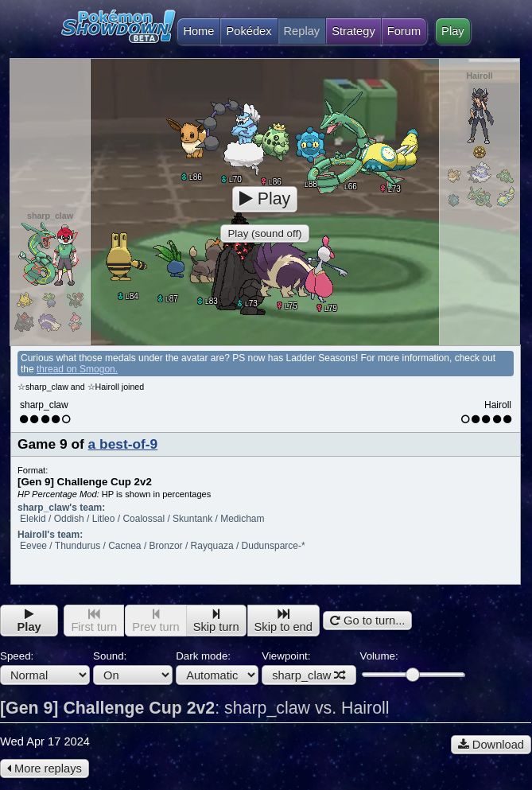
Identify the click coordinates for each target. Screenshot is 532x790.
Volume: (412, 665)
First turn (94, 621)
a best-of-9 (123, 444)
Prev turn (155, 621)
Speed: (45, 667)
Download (491, 745)
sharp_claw (309, 675)
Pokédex (249, 31)
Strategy (353, 31)
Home (195, 31)
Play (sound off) (264, 233)
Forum (404, 31)
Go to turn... (367, 621)
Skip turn (216, 621)
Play (453, 31)
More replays (45, 769)
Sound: (133, 667)
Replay (302, 31)
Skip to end (283, 621)
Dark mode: (217, 667)
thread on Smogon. (77, 369)
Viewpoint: (309, 667)
